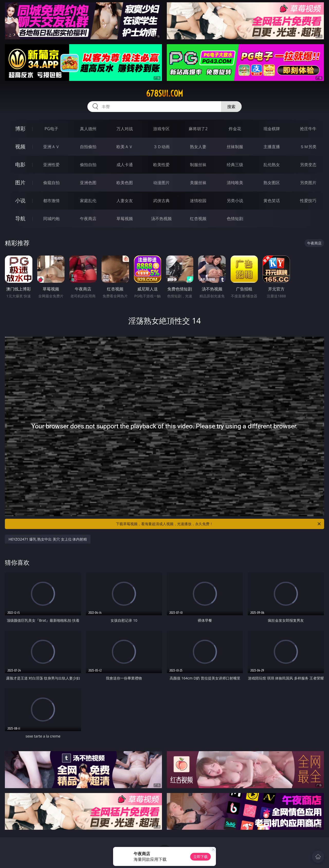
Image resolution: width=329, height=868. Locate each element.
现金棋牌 (272, 129)
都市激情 (51, 201)
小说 (20, 200)
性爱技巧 (308, 201)
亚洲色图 (88, 183)
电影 (20, 164)
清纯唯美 (235, 183)
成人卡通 (125, 165)
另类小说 (235, 201)
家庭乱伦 (88, 201)
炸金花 (235, 129)
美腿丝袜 (198, 183)
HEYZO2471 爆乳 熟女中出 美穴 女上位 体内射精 (48, 539)
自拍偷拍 (88, 147)
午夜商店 (88, 219)
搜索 (231, 107)
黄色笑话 (272, 201)
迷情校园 (198, 201)
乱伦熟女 (272, 165)
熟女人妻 (198, 147)
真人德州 (88, 129)
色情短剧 (235, 219)
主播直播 (272, 147)
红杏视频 (198, 219)
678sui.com (164, 93)
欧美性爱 (161, 165)
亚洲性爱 (51, 165)
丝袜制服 (235, 147)
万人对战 (125, 129)
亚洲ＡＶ (51, 147)
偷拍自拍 (88, 165)
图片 (20, 182)
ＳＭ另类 (308, 147)
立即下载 (200, 857)
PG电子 (51, 129)
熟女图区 (272, 183)
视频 (20, 147)
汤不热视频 (161, 219)
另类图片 (308, 183)
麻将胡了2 (198, 129)
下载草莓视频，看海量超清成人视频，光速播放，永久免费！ (219, 524)
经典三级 (235, 165)
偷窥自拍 (51, 183)
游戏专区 (161, 129)
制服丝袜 (198, 165)
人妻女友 (125, 201)
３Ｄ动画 (161, 147)
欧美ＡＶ (125, 147)
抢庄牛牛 (308, 129)
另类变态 (308, 165)
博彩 (20, 129)
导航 (20, 218)
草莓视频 (125, 219)
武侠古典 (161, 201)
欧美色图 (125, 183)
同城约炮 (51, 219)
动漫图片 (161, 183)
